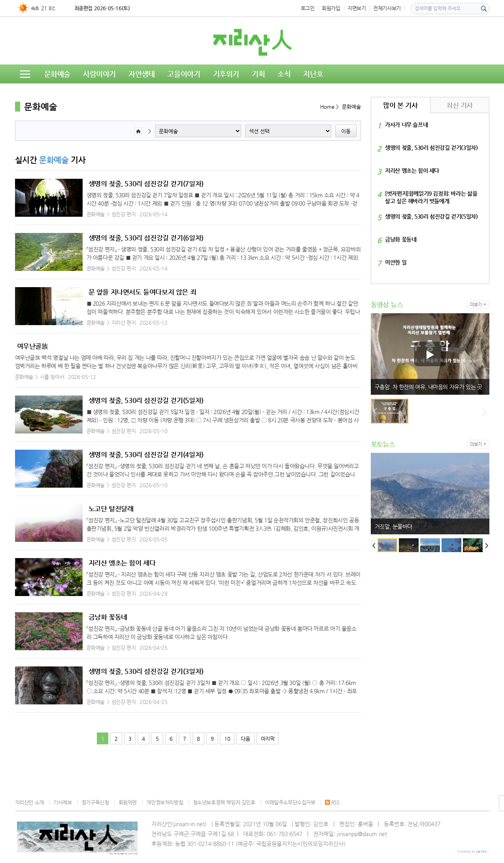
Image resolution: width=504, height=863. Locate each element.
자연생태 (142, 74)
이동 (346, 131)
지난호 (313, 74)
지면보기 (357, 8)
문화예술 (57, 74)
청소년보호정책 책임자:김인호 (224, 802)
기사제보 (62, 802)
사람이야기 (99, 74)
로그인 (308, 8)
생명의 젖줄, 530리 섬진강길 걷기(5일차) (146, 400)
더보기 (476, 305)
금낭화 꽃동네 (108, 617)
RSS (332, 802)
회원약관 (128, 802)
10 (227, 739)
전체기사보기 (387, 8)
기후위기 (226, 74)
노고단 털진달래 (111, 509)
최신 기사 (460, 105)
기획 (258, 74)
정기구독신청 (95, 802)
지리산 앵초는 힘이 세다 (122, 563)
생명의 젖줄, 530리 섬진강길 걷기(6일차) (146, 238)
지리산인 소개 (29, 802)
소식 (284, 74)
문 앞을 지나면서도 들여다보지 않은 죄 (143, 292)
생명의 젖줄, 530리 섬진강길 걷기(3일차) (146, 671)
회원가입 (331, 8)
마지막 (268, 739)
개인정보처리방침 (165, 802)
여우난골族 (33, 346)
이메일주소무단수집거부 (290, 802)
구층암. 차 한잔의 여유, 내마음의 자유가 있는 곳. (429, 387)
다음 (245, 739)
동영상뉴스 (38, 93)
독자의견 (80, 93)
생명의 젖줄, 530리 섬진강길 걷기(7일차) (146, 184)
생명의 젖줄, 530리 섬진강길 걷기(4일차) (146, 454)
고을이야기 (184, 74)
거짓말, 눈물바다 (394, 526)
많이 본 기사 (400, 105)
